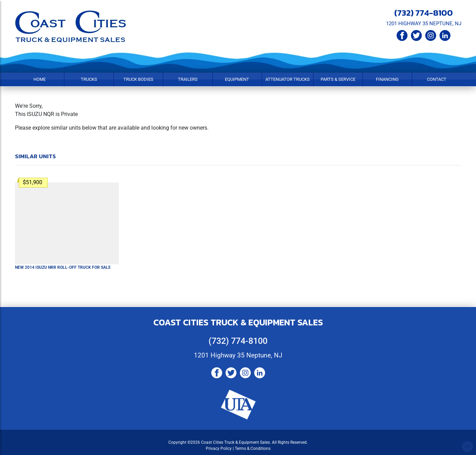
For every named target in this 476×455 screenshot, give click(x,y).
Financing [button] (387, 79)
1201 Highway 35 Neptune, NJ (238, 355)
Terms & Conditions (253, 449)
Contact (437, 79)
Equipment (237, 79)
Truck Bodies (138, 79)
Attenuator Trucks (288, 79)
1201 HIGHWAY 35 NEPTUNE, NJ (424, 24)
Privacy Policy (219, 449)
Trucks (89, 79)
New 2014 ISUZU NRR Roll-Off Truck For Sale (63, 267)
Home (40, 79)
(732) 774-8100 (424, 13)
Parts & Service (338, 79)
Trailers (188, 79)
